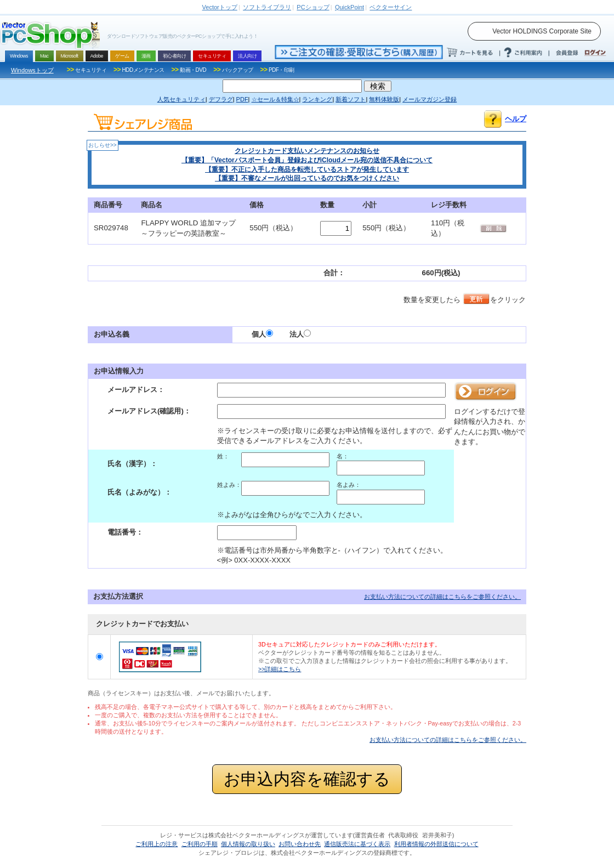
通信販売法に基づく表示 (357, 844)
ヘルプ (516, 119)
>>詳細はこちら (280, 669)
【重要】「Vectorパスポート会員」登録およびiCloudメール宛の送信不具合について (307, 160)
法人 (300, 334)
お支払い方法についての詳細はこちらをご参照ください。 (442, 597)
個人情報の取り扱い (248, 844)
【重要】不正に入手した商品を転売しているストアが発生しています (307, 169)
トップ (220, 7)
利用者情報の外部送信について (436, 844)
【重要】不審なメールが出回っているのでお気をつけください (307, 178)
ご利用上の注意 (157, 844)
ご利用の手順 (200, 844)
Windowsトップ (32, 70)
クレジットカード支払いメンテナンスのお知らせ (307, 151)
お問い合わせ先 (300, 844)
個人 (262, 334)
